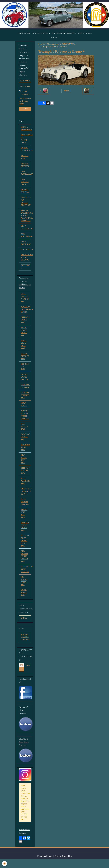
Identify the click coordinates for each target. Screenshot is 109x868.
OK (21, 678)
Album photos (53, 44)
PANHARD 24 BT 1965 (25, 451)
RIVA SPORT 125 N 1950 (24, 463)
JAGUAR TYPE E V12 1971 (24, 380)
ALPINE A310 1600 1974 (24, 518)
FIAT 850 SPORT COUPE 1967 (25, 531)
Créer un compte (25, 99)
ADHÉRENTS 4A (69, 44)
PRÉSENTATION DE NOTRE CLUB (26, 139)
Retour (66, 91)
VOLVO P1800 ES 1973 (25, 359)
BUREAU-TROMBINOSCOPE (26, 150)
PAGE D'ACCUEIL (24, 33)
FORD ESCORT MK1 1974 (25, 507)
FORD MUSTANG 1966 (26, 485)
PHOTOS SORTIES (25, 192)
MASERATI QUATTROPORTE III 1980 (26, 312)
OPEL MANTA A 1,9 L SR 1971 (25, 300)
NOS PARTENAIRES (26, 237)
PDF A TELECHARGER (26, 229)
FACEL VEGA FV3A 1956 (24, 347)
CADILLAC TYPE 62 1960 (25, 441)
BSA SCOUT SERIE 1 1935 (24, 587)
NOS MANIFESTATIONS (26, 173)
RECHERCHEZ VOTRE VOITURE (26, 259)
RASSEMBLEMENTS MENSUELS (64, 33)
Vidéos (24, 624)
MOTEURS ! (25, 268)
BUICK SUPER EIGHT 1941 (24, 334)
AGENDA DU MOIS (85, 33)
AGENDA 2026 (25, 158)
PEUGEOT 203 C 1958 (25, 370)
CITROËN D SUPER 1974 (25, 475)
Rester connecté (25, 93)
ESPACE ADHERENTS (40, 33)
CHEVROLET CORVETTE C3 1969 (26, 496)
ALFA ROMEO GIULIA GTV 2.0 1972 (24, 562)
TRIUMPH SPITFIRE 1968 (25, 399)
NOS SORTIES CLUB (25, 183)
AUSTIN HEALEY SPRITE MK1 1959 (25, 418)
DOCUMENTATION (26, 251)
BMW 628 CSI (24, 408)
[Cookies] (5, 863)
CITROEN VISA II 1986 (25, 322)
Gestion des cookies (63, 865)
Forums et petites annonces (25, 644)
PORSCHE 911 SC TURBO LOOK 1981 (25, 546)
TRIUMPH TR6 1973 (25, 389)
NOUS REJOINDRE (26, 245)
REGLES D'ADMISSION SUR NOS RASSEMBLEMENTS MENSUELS (26, 217)
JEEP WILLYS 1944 (24, 430)
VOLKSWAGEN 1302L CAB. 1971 (26, 575)
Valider (25, 109)
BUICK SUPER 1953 (24, 599)
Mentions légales (44, 865)
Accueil (41, 44)
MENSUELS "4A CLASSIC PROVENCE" (26, 202)
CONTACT (54, 38)
